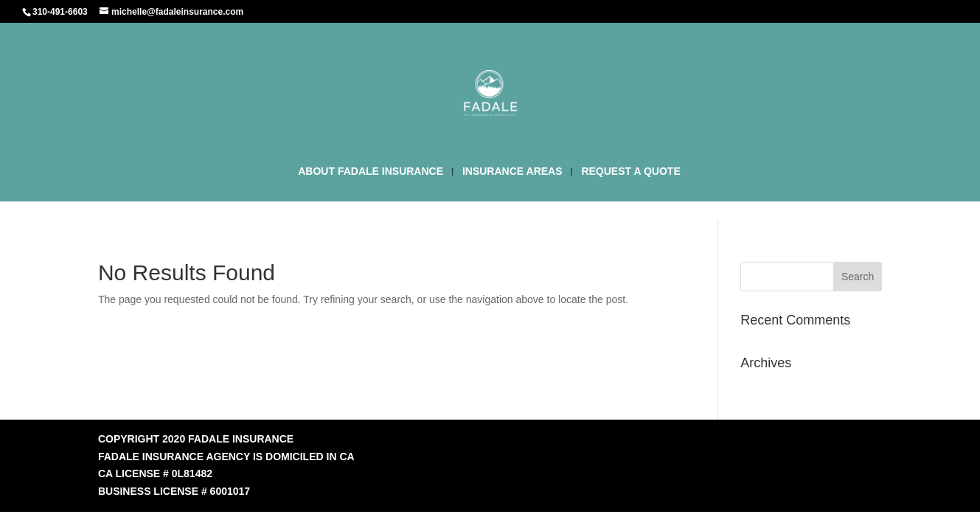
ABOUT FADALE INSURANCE (371, 171)
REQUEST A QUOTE (630, 171)
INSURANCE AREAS (512, 171)
